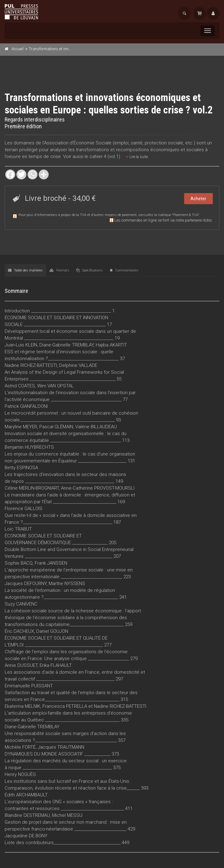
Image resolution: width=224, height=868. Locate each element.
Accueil (18, 49)
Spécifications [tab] (90, 270)
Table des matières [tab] (25, 270)
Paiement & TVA (186, 215)
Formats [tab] (59, 270)
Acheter (198, 199)
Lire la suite (137, 157)
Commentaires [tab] (124, 270)
